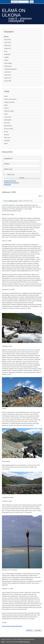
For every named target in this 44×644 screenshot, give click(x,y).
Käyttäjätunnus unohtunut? (11, 183)
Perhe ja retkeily (9, 129)
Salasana (7, 164)
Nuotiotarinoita (8, 126)
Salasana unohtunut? (10, 181)
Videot (6, 143)
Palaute (6, 60)
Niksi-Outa (7, 123)
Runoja (6, 132)
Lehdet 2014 (8, 46)
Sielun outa (7, 138)
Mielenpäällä (8, 120)
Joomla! (3, 642)
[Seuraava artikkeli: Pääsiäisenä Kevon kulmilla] (38, 630)
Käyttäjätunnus (8, 159)
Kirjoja (6, 105)
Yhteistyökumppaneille (10, 69)
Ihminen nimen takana (10, 99)
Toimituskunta (8, 66)
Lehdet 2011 (8, 75)
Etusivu (6, 37)
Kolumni (6, 108)
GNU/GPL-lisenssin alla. (24, 642)
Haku (32, 2)
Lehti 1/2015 (7, 42)
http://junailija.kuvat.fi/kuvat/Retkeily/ (12, 626)
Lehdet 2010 (8, 78)
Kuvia (6, 51)
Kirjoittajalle (7, 54)
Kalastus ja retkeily (9, 102)
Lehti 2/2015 (7, 40)
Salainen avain (8, 169)
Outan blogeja (8, 63)
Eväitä (6, 96)
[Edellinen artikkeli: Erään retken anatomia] (29, 630)
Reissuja (6, 135)
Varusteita (7, 141)
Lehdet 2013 (8, 48)
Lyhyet (6, 114)
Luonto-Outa (8, 117)
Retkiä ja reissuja (13, 201)
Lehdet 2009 (8, 81)
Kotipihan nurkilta (9, 111)
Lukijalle (6, 57)
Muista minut (11, 175)
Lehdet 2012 (8, 72)
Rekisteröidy (7, 185)
